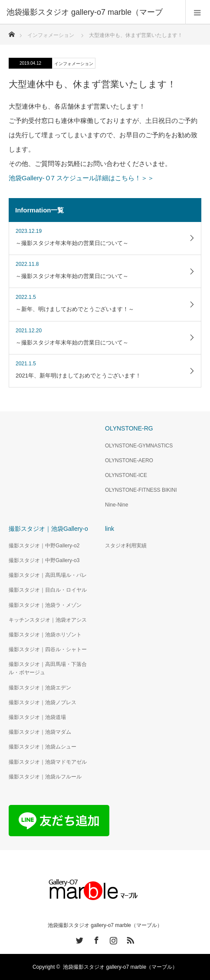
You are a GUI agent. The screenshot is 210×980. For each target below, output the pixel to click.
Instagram (112, 939)
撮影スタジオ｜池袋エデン (40, 688)
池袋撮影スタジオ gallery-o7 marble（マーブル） (105, 925)
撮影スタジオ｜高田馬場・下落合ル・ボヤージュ (48, 668)
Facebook (95, 939)
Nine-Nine (116, 505)
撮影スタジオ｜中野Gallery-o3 (44, 560)
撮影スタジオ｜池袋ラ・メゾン (45, 605)
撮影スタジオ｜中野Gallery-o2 (44, 546)
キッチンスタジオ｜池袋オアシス (48, 620)
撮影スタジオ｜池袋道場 (37, 717)
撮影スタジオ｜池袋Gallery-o (48, 529)
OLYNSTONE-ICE (126, 475)
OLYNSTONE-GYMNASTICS (139, 446)
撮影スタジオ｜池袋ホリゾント (45, 635)
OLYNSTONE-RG (129, 428)
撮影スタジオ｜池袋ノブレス (43, 702)
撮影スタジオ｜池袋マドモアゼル (48, 762)
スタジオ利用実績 (126, 546)
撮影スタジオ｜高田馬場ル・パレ (48, 575)
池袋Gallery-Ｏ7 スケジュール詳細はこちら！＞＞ (81, 178)
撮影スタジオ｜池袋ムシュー (43, 747)
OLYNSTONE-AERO (129, 460)
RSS (129, 939)
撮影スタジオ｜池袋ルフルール (45, 777)
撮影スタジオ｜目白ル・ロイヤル (48, 590)
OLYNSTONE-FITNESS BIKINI (141, 490)
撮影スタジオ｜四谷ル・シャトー (48, 649)
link (110, 529)
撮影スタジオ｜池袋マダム (40, 732)
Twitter (79, 939)
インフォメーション (74, 64)
